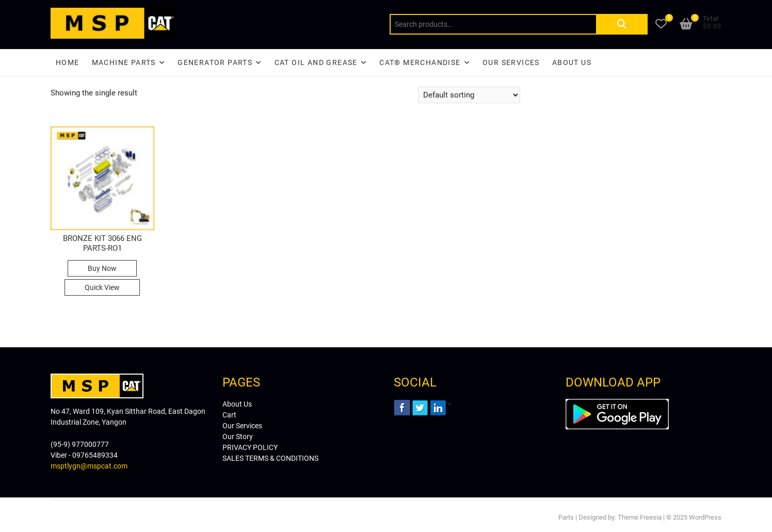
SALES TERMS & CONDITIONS (270, 458)
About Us (572, 62)
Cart (229, 415)
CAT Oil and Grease (316, 62)
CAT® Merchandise (420, 62)
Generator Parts (215, 62)
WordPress (705, 517)
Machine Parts (124, 62)
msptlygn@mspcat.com (89, 466)
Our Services (511, 62)
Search (622, 24)
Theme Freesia (640, 517)
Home (68, 62)
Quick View (102, 287)
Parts (566, 517)
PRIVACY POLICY (250, 447)
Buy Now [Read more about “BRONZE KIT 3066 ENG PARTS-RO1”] (102, 268)
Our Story (238, 437)
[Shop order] (469, 95)
